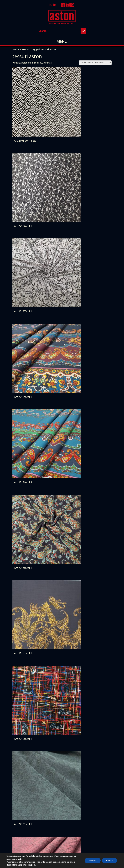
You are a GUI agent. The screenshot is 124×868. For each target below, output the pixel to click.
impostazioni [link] (29, 865)
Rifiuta (108, 860)
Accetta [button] (90, 860)
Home (16, 49)
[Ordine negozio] (95, 63)
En (54, 5)
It (50, 5)
